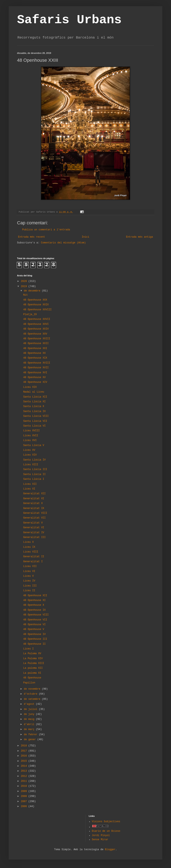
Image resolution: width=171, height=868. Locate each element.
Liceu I (28, 649)
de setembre (33, 699)
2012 (25, 776)
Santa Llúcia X (34, 406)
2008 (25, 796)
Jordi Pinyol (101, 835)
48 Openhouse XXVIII (37, 310)
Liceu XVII (31, 436)
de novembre (33, 689)
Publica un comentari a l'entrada (46, 230)
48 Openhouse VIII (36, 615)
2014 (25, 766)
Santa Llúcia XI (34, 402)
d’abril (30, 724)
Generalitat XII (34, 494)
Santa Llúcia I (34, 479)
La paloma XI (32, 673)
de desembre (33, 291)
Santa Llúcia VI (34, 426)
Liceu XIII (31, 465)
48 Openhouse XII (35, 596)
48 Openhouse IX (34, 610)
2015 (25, 761)
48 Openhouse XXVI (36, 324)
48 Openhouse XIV (35, 382)
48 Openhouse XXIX (36, 305)
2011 (25, 781)
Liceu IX (29, 547)
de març (30, 729)
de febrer (31, 735)
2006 (25, 806)
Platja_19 (30, 314)
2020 (25, 281)
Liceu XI (29, 489)
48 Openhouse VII (35, 620)
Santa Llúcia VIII (36, 416)
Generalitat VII (34, 518)
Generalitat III (34, 537)
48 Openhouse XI (34, 600)
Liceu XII (30, 484)
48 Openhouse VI (34, 625)
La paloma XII (33, 668)
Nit (26, 295)
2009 (25, 791)
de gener (31, 740)
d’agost (30, 704)
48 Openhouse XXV (35, 334)
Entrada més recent (32, 237)
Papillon (29, 683)
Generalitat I (33, 562)
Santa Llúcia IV (34, 460)
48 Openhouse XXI (35, 348)
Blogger (110, 850)
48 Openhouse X (34, 605)
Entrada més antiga (139, 237)
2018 (25, 746)
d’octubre (31, 694)
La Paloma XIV (33, 659)
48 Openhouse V (34, 629)
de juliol (31, 709)
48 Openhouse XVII (36, 368)
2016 (25, 756)
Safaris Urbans (69, 20)
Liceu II (29, 591)
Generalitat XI (34, 499)
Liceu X (28, 542)
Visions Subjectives (106, 822)
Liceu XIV (30, 455)
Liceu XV (29, 450)
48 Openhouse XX (34, 353)
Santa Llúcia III (35, 469)
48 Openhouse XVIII (37, 363)
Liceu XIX (30, 387)
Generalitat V (33, 523)
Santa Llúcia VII (35, 421)
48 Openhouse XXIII (37, 339)
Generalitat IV (34, 533)
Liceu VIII (31, 552)
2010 (25, 786)
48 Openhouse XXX (35, 300)
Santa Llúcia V (34, 445)
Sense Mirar (100, 840)
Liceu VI (29, 571)
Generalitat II (34, 557)
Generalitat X (33, 503)
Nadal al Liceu (34, 392)
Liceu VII (30, 566)
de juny (30, 714)
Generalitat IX (34, 508)
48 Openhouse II (34, 644)
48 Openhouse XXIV (36, 329)
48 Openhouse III (35, 639)
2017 (25, 751)
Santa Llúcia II (34, 474)
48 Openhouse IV (34, 634)
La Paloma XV (32, 654)
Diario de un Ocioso (106, 831)
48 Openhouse (32, 678)
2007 (25, 802)
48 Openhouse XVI (35, 373)
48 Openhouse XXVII (37, 319)
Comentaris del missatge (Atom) (63, 243)
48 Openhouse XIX (35, 358)
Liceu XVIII (31, 431)
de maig (30, 719)
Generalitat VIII (35, 513)
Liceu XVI (30, 440)
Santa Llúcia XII (35, 397)
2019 (25, 287)
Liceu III (30, 586)
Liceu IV (29, 581)
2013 (25, 771)
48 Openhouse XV (34, 377)
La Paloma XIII (34, 663)
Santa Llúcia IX (34, 411)
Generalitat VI (34, 528)
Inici (85, 237)
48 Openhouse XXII (36, 343)
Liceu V (28, 576)
